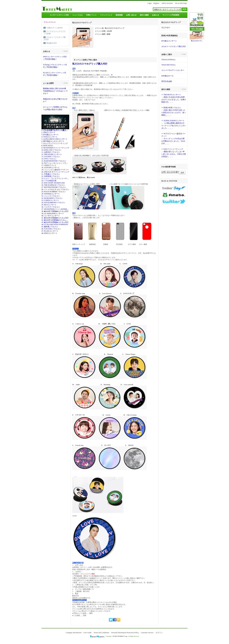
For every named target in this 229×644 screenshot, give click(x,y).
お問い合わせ (131, 15)
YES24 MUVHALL (169, 65)
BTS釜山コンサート (169, 41)
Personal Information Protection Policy (125, 633)
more (65, 51)
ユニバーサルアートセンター (173, 70)
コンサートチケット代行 (59, 15)
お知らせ (156, 15)
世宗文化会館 (167, 81)
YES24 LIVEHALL (168, 60)
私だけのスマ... (197, 41)
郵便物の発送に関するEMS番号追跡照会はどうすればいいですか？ (55, 91)
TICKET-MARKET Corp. (120, 636)
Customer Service (147, 633)
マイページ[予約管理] (171, 15)
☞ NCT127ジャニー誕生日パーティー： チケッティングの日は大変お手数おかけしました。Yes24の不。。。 (173, 139)
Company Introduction (74, 633)
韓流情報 (119, 15)
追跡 (182, 173)
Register (156, 3)
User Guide (87, 633)
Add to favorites (167, 3)
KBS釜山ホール (167, 76)
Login (149, 3)
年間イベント (91, 15)
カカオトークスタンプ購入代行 (174, 46)
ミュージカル (78, 15)
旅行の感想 (144, 15)
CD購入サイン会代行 (55, 28)
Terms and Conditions (101, 633)
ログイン (159, 633)
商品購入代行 (52, 43)
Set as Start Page (181, 3)
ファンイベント (106, 15)
